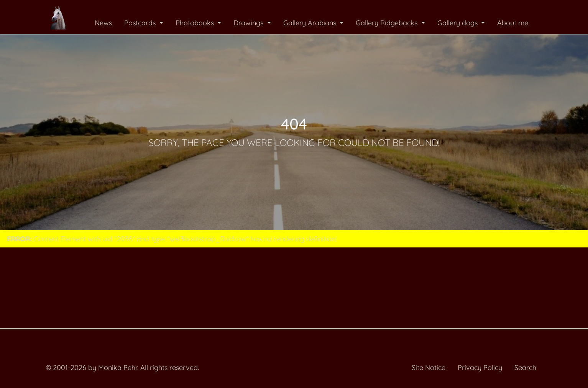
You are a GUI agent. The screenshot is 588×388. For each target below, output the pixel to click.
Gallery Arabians (311, 23)
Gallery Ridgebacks (388, 23)
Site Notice (429, 368)
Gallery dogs (458, 23)
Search (525, 368)
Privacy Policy (480, 368)
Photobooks (196, 23)
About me (513, 23)
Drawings (249, 23)
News (103, 23)
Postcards (141, 23)
